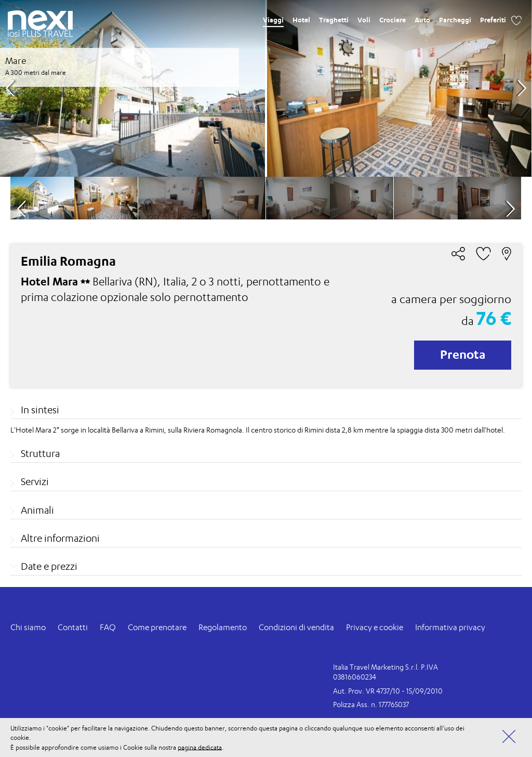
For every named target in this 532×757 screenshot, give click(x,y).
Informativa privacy (450, 627)
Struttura (40, 453)
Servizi (35, 481)
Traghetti (334, 20)
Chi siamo (28, 627)
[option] (266, 88)
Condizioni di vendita (296, 627)
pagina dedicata (200, 747)
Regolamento (223, 627)
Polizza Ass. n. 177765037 (371, 704)
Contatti (73, 627)
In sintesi (40, 410)
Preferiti (493, 20)
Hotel (301, 20)
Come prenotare (157, 627)
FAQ (108, 627)
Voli (364, 20)
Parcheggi (455, 20)
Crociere (393, 20)
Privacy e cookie (375, 627)
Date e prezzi (49, 566)
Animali (37, 510)
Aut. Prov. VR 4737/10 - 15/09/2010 (388, 691)
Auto (422, 20)
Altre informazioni (60, 538)
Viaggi (273, 20)
